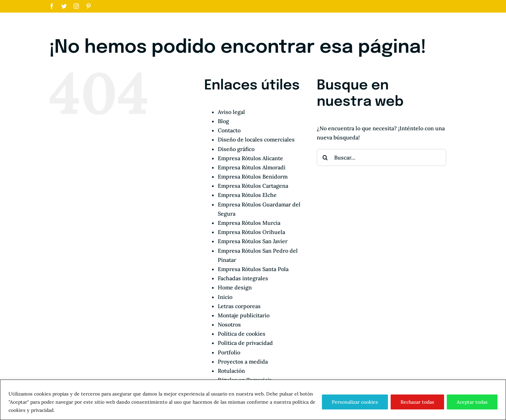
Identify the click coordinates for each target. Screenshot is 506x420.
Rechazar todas (417, 402)
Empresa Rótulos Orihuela (251, 232)
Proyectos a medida (243, 362)
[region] (253, 400)
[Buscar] (325, 157)
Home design (235, 287)
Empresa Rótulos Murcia (249, 223)
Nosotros (229, 324)
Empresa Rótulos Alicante (250, 158)
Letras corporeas (239, 306)
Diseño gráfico (236, 149)
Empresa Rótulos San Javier (253, 241)
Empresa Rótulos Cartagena (253, 186)
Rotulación (231, 371)
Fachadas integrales (243, 278)
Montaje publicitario (244, 315)
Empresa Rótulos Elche (247, 195)
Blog (223, 121)
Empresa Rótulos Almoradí (252, 167)
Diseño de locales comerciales (256, 139)
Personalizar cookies (355, 402)
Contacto (229, 130)
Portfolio (229, 352)
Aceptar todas (472, 402)
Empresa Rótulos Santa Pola (253, 269)
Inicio (225, 297)
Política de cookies (242, 334)
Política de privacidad (245, 343)
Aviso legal (231, 112)
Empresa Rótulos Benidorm (253, 177)
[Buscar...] (381, 157)
